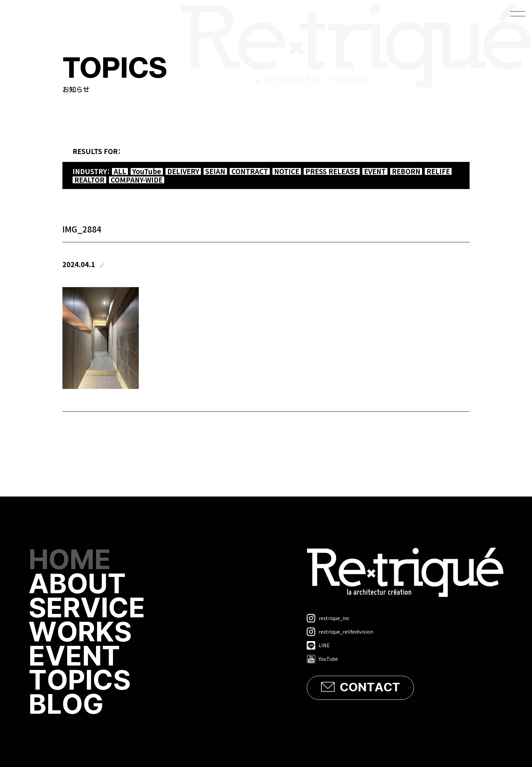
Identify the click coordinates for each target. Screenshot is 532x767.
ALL (120, 171)
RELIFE (438, 171)
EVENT (375, 171)
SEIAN (215, 171)
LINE (318, 645)
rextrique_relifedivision (340, 632)
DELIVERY (183, 171)
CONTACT (370, 688)
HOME (70, 560)
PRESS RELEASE (332, 171)
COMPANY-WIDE (137, 180)
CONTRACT (250, 171)
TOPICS (80, 681)
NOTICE (287, 171)
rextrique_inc (328, 618)
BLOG (66, 705)
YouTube (147, 171)
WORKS (80, 633)
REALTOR (89, 180)
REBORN (406, 171)
